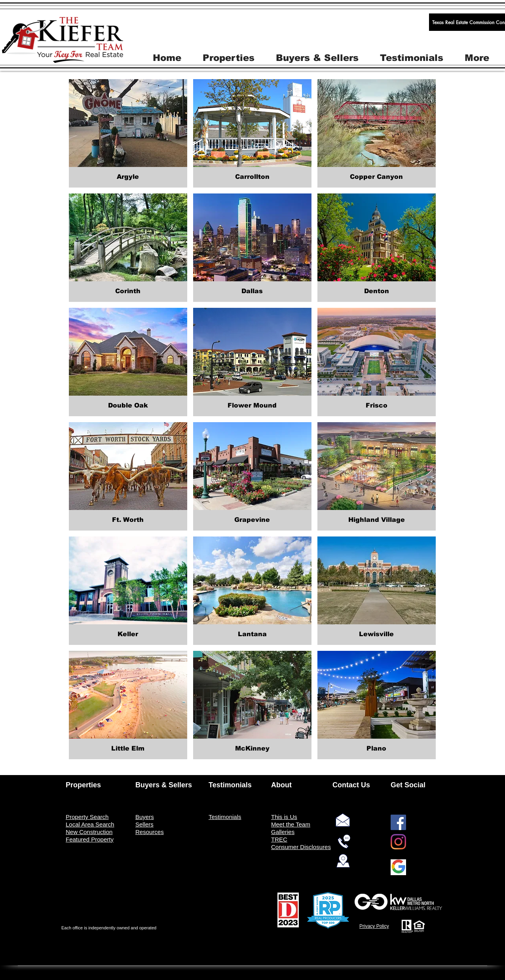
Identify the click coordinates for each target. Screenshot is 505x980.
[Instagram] (398, 842)
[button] (229, 57)
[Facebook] (398, 822)
